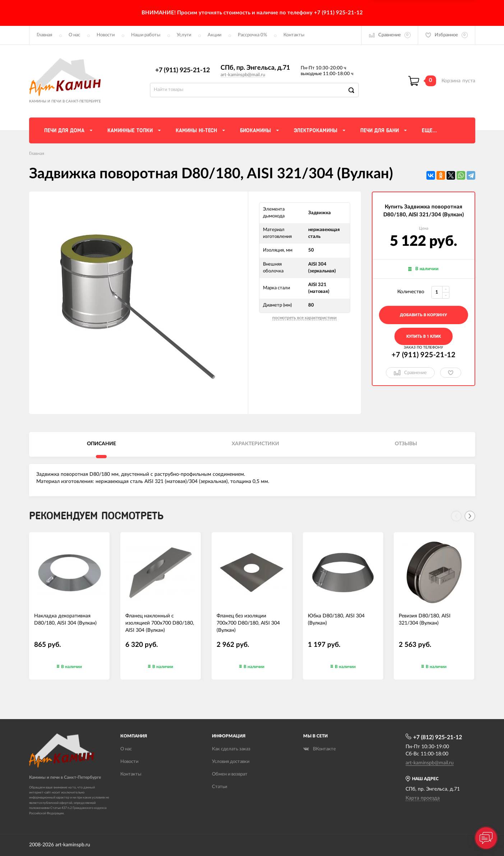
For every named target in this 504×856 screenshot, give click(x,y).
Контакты (294, 35)
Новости (106, 35)
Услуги (184, 35)
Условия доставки (231, 762)
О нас (74, 35)
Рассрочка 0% (252, 35)
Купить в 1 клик (424, 337)
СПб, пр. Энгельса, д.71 (255, 68)
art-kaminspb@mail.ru (243, 75)
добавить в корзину (423, 315)
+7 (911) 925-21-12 (182, 70)
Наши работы (146, 35)
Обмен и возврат (230, 774)
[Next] (470, 516)
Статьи (219, 787)
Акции (214, 35)
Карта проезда (423, 798)
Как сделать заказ (231, 749)
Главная (44, 35)
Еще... (429, 130)
